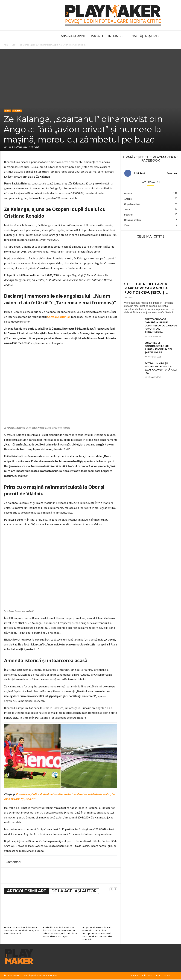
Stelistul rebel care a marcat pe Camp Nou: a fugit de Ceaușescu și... (146, 288)
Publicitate (147, 976)
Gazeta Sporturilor (59, 317)
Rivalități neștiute (144, 36)
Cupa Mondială (132, 204)
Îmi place (172, 173)
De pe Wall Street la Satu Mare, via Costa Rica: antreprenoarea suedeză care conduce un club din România (97, 933)
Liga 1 (14, 45)
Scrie (158, 976)
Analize (128, 199)
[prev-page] (111, 889)
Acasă (6, 45)
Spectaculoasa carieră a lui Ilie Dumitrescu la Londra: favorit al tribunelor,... (161, 326)
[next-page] (115, 889)
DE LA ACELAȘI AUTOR (74, 891)
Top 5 (127, 209)
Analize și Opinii (73, 36)
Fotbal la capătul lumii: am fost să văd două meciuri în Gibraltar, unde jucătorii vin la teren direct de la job (60, 932)
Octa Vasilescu (20, 147)
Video (127, 225)
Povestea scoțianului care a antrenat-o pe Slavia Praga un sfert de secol (22, 930)
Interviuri (116, 36)
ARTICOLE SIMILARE (26, 891)
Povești (97, 36)
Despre (134, 976)
